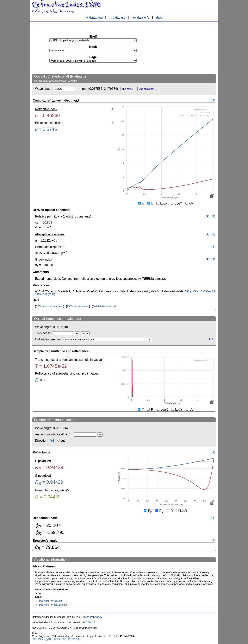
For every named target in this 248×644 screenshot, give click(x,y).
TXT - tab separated (78, 306)
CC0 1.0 (90, 622)
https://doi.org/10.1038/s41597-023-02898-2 (57, 639)
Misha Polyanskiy (92, 617)
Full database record (104, 306)
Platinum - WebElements (53, 605)
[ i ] (214, 100)
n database (117, 18)
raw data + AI (140, 18)
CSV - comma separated (50, 306)
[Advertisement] (187, 48)
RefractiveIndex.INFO (66, 5)
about (159, 18)
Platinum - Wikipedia (51, 601)
